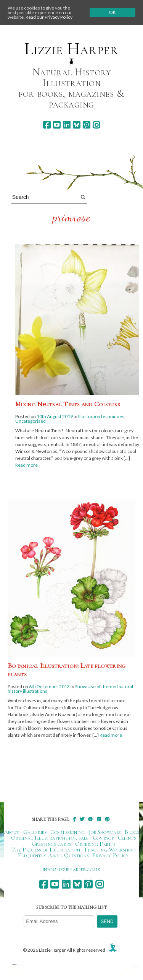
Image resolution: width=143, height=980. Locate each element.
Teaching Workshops (110, 850)
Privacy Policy (110, 855)
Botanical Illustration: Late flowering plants (67, 670)
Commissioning (68, 832)
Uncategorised (31, 421)
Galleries (35, 832)
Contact (103, 838)
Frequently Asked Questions (53, 855)
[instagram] (96, 125)
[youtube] (57, 125)
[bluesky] (76, 125)
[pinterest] (86, 125)
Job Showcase (105, 832)
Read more (27, 465)
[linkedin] (67, 125)
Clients (127, 838)
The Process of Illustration (46, 850)
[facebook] (47, 125)
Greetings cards (51, 844)
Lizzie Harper (71, 49)
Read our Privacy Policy (49, 17)
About (12, 832)
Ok (112, 13)
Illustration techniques (101, 416)
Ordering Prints (95, 844)
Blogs (132, 832)
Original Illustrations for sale (50, 838)
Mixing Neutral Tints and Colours (68, 404)
